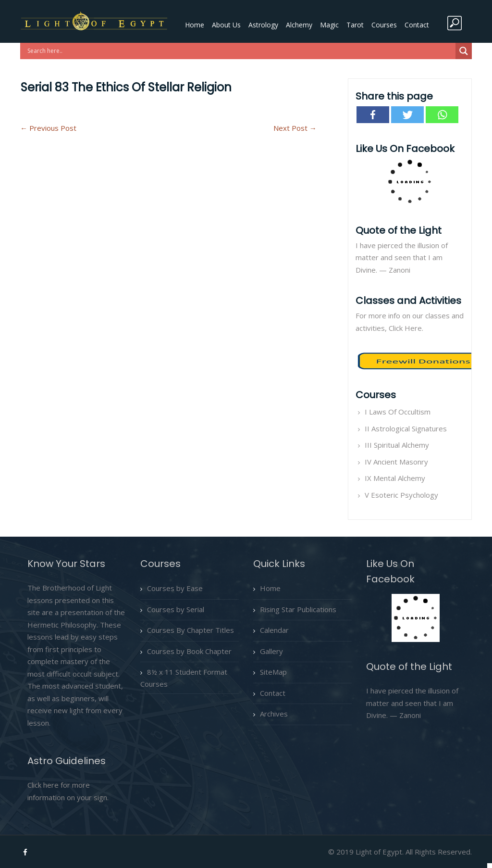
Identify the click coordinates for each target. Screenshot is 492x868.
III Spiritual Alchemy (397, 445)
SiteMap (273, 672)
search (455, 23)
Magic (329, 25)
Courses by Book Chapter (189, 651)
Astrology (263, 25)
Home (195, 25)
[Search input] (240, 51)
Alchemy (299, 25)
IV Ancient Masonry (396, 462)
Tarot (355, 25)
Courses (384, 25)
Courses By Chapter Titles (191, 630)
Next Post (295, 128)
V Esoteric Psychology (401, 495)
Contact (417, 25)
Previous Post (48, 128)
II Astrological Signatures (406, 428)
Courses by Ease (175, 588)
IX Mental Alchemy (395, 478)
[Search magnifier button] (464, 51)
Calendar (274, 630)
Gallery (271, 651)
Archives (274, 714)
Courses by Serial (176, 609)
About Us (226, 25)
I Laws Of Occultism (398, 412)
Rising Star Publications (298, 609)
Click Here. (406, 328)
